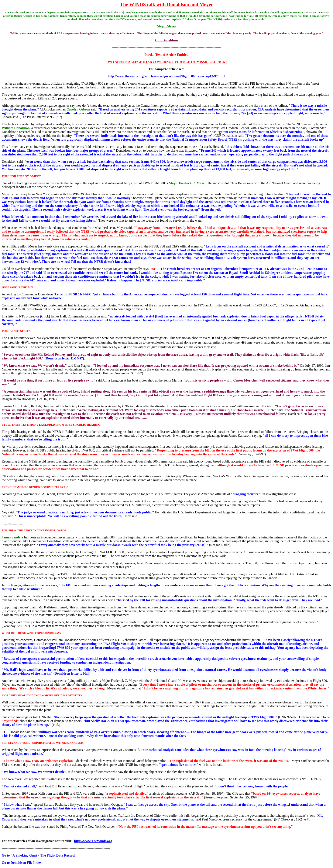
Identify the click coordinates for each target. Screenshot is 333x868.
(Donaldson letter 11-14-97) (64, 358)
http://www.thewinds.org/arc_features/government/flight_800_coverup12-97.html (166, 76)
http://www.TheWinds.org (93, 841)
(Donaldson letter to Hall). (72, 673)
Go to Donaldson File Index (22, 863)
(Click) (45, 316)
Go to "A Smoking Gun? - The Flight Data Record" (39, 855)
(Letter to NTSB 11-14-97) (72, 294)
